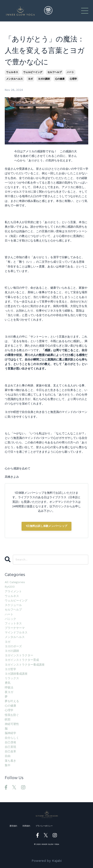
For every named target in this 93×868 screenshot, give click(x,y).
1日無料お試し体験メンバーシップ (46, 526)
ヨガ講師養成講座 (16, 674)
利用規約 (26, 826)
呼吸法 (9, 688)
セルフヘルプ (55, 72)
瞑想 (8, 719)
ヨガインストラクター (19, 655)
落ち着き (10, 761)
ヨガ (30, 79)
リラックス (12, 678)
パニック (10, 619)
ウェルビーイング (33, 72)
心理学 (73, 79)
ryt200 (10, 587)
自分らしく (12, 738)
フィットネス (13, 623)
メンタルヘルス (14, 79)
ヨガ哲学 (10, 669)
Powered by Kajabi (47, 861)
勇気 (8, 683)
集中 (8, 765)
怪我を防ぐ (12, 715)
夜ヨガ (9, 692)
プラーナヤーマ (15, 628)
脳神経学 (10, 733)
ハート (70, 72)
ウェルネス (12, 72)
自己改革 (10, 751)
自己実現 (10, 747)
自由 (8, 756)
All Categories (15, 582)
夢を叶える (12, 701)
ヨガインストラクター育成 (22, 660)
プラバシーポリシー (44, 826)
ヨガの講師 (44, 79)
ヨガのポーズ (13, 646)
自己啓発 (10, 742)
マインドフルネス (16, 632)
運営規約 (13, 826)
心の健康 (60, 79)
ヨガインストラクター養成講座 (25, 665)
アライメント (13, 591)
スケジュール (13, 605)
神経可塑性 (12, 724)
